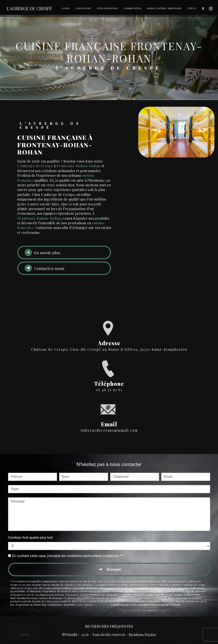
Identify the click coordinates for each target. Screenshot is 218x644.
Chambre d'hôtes (133, 8)
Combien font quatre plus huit (31, 538)
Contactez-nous (45, 268)
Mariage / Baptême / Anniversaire (164, 8)
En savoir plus (43, 253)
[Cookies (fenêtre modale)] (1, 518)
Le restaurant (83, 8)
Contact (192, 8)
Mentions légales (142, 635)
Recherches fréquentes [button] (109, 626)
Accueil (66, 8)
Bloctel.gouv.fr (102, 605)
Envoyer (114, 569)
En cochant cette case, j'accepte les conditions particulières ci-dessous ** (68, 556)
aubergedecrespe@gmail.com (109, 417)
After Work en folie (107, 8)
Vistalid (71, 635)
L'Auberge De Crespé (29, 8)
